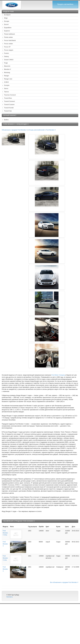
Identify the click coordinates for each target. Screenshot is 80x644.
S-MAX (6, 82)
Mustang (7, 73)
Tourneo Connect (10, 95)
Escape (7, 21)
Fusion (6, 53)
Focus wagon (9, 50)
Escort (6, 24)
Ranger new (8, 79)
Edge (6, 18)
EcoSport (7, 15)
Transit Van (8, 111)
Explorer (7, 31)
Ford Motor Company (58, 375)
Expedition (8, 28)
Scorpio (7, 85)
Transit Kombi (9, 108)
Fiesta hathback (10, 34)
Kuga (6, 63)
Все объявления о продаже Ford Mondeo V (64, 582)
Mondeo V (8, 69)
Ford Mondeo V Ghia (5, 533)
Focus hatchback (10, 40)
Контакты (10, 597)
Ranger (7, 76)
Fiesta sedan (8, 37)
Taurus (6, 92)
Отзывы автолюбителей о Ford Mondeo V (42, 130)
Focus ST (7, 47)
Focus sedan (8, 44)
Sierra (6, 89)
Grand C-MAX (9, 60)
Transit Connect (10, 101)
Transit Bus (8, 98)
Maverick (7, 66)
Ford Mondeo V (5, 544)
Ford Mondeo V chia (5, 558)
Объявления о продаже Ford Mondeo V (15, 130)
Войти (6, 120)
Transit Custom (9, 105)
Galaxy (6, 56)
